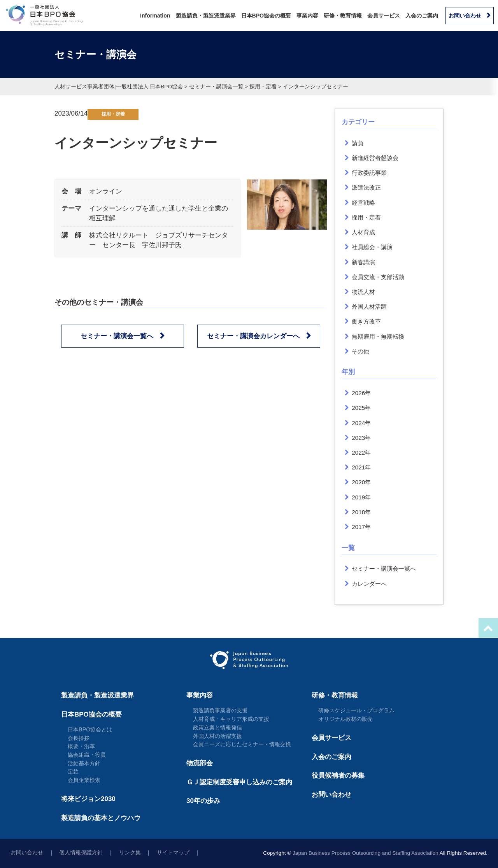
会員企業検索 (84, 780)
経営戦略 (363, 203)
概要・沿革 (81, 746)
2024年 (361, 423)
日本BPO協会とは (90, 729)
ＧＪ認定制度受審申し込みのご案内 (239, 782)
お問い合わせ (465, 16)
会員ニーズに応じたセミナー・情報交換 (242, 744)
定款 (73, 771)
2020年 (361, 482)
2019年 (361, 497)
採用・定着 (113, 114)
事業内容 (307, 16)
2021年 (361, 467)
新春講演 (363, 262)
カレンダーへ (369, 584)
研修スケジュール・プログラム (356, 710)
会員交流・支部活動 (378, 277)
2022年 (361, 452)
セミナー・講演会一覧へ (117, 336)
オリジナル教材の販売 (345, 719)
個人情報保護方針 (81, 853)
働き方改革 (366, 321)
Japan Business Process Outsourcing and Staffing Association (366, 853)
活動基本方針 (84, 763)
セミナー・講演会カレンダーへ (253, 336)
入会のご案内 (422, 16)
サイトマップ (173, 853)
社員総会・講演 (372, 247)
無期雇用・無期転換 (378, 336)
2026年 (361, 393)
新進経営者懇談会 (375, 158)
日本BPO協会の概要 (266, 16)
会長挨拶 (79, 738)
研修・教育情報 (343, 16)
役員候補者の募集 (338, 776)
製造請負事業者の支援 (220, 710)
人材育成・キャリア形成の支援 (231, 719)
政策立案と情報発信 (217, 727)
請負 (358, 143)
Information (155, 16)
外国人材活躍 (369, 307)
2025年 (361, 408)
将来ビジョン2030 (88, 799)
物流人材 (363, 292)
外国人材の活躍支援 (217, 736)
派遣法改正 (366, 187)
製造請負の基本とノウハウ (101, 818)
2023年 (361, 438)
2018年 (361, 512)
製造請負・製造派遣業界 (206, 16)
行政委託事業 (369, 173)
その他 (360, 351)
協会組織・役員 (87, 755)
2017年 (361, 527)
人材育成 (363, 232)
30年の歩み (203, 801)
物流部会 (200, 763)
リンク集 (130, 853)
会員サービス (384, 16)
